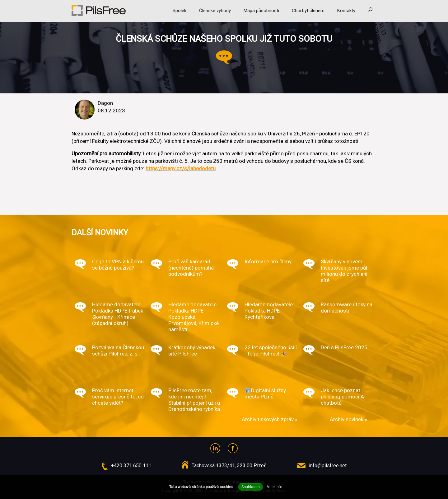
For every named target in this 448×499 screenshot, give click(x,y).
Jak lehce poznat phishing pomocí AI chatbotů (343, 397)
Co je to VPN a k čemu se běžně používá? (118, 265)
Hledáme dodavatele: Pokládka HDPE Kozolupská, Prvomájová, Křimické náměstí (194, 317)
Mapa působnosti (261, 11)
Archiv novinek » (348, 419)
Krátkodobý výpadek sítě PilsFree (192, 351)
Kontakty (346, 11)
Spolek (180, 11)
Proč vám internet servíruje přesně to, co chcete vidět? (118, 397)
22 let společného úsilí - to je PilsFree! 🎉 (271, 351)
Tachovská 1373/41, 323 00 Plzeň (229, 466)
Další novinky (100, 233)
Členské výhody (215, 11)
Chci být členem (308, 11)
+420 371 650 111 (131, 466)
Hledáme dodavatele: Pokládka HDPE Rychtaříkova (269, 311)
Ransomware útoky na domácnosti (347, 308)
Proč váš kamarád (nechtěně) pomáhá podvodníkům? (191, 268)
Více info (275, 487)
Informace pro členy (268, 261)
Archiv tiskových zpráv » (270, 419)
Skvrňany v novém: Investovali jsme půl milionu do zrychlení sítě (344, 271)
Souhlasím (251, 487)
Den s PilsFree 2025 (344, 347)
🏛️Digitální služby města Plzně (265, 393)
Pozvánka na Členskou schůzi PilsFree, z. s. (118, 351)
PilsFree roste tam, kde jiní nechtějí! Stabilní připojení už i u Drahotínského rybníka (194, 400)
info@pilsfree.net (328, 466)
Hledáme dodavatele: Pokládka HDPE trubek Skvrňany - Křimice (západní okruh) (118, 314)
